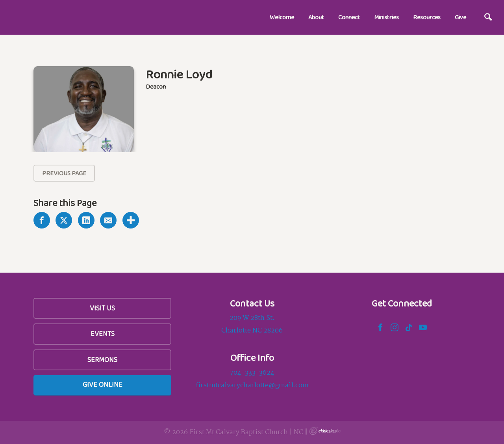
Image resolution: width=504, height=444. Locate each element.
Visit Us (102, 308)
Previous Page (64, 173)
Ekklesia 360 (325, 431)
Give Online (103, 385)
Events (103, 334)
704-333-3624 (252, 373)
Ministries (386, 17)
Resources (427, 17)
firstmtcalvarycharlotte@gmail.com (252, 385)
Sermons (102, 360)
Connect (349, 17)
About (316, 17)
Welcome (282, 17)
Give (460, 17)
